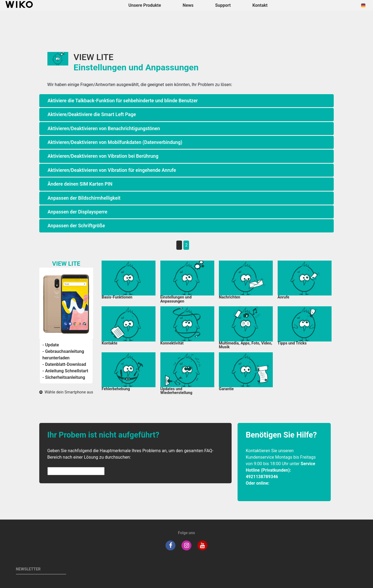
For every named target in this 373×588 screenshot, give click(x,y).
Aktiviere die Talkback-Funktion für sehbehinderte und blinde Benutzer (123, 101)
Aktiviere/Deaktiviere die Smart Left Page (92, 114)
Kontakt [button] (260, 5)
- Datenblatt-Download (64, 364)
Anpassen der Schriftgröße (76, 226)
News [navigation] (188, 5)
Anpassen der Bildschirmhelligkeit (84, 198)
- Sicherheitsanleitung (64, 377)
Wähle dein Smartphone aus (66, 392)
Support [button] (223, 5)
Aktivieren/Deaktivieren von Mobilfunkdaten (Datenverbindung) (115, 142)
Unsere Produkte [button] (145, 5)
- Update (51, 345)
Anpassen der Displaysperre (78, 212)
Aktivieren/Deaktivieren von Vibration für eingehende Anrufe (112, 170)
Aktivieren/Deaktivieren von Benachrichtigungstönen (104, 129)
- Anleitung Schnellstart (65, 371)
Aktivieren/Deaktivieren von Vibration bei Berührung (103, 156)
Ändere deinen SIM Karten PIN (80, 184)
